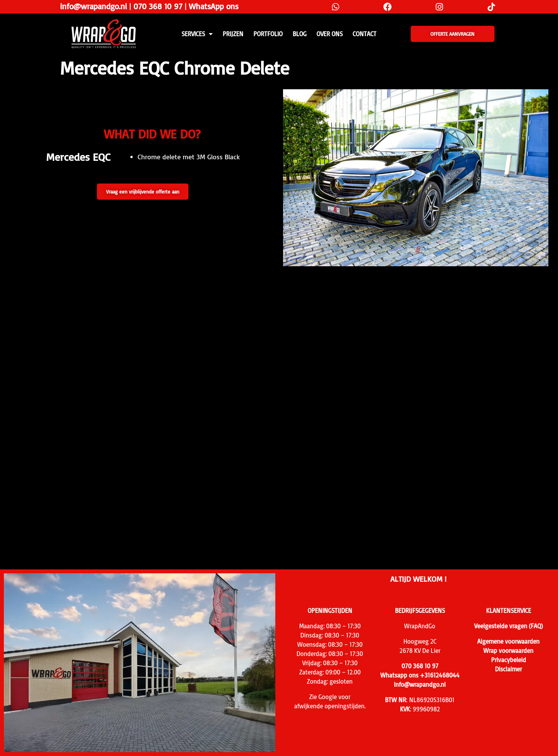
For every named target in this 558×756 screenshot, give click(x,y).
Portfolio (268, 34)
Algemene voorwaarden (508, 641)
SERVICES (197, 34)
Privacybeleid (509, 660)
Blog (300, 34)
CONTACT (365, 34)
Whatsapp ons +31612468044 (420, 675)
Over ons (330, 34)
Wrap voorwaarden (508, 651)
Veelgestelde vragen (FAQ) (509, 626)
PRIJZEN (233, 34)
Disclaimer (508, 669)
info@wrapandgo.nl (93, 6)
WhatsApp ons (214, 6)
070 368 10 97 (158, 6)
